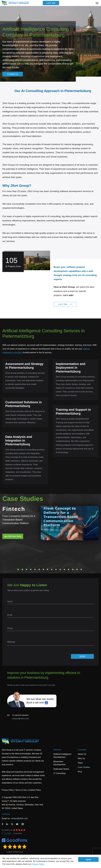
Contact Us (13, 74)
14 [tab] (73, 569)
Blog (80, 772)
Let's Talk (51, 3)
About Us (82, 754)
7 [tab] (43, 569)
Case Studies (84, 767)
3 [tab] (27, 569)
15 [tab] (77, 569)
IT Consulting (59, 773)
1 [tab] (18, 569)
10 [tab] (56, 569)
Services (57, 750)
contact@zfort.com (21, 719)
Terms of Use (21, 790)
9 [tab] (52, 569)
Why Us (81, 758)
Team (80, 763)
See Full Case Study (13, 536)
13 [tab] (69, 569)
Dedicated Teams (61, 769)
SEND (82, 656)
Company (82, 750)
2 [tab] (22, 569)
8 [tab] (48, 569)
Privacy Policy (38, 864)
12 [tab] (64, 569)
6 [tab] (39, 569)
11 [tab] (60, 569)
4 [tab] (31, 569)
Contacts (6, 814)
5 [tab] (35, 569)
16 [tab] (81, 569)
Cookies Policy (35, 790)
